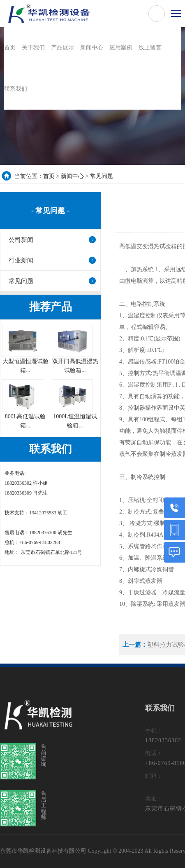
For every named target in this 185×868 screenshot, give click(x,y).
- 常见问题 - (50, 211)
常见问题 (102, 176)
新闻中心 (72, 176)
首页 (49, 176)
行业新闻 (21, 260)
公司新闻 (21, 240)
